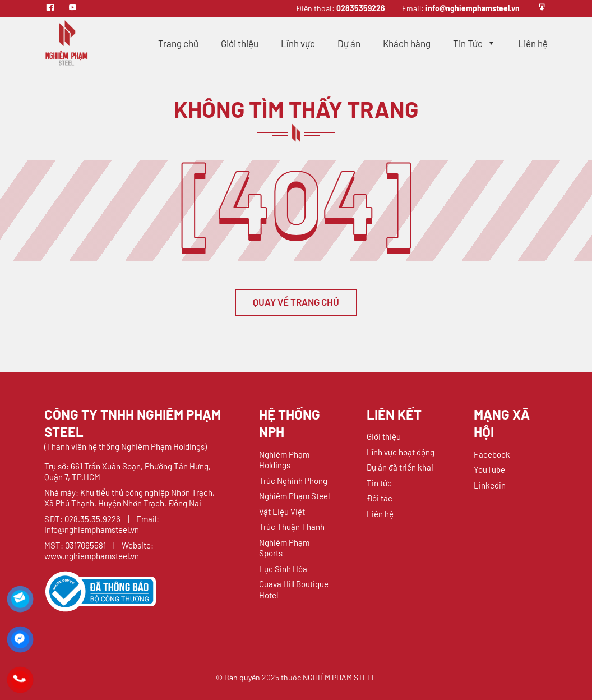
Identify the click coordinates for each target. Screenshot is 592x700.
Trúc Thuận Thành (292, 527)
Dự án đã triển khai (400, 467)
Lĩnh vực (298, 43)
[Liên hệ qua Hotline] (20, 680)
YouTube (489, 469)
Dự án (349, 43)
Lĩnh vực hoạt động (401, 452)
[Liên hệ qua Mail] (20, 599)
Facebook (492, 454)
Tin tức (379, 483)
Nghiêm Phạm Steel (294, 496)
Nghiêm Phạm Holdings (284, 460)
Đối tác (380, 498)
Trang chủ (178, 43)
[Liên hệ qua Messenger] (20, 639)
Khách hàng (407, 43)
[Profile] (542, 8)
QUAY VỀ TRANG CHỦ (296, 302)
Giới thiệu (240, 43)
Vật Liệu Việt (282, 512)
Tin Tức (474, 43)
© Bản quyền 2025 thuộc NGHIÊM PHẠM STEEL (296, 677)
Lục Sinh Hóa (283, 569)
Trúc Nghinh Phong (293, 481)
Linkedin (490, 485)
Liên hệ (533, 43)
